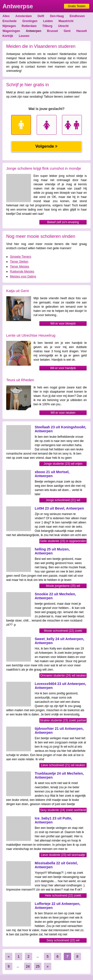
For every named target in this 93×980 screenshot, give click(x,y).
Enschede (10, 21)
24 (28, 966)
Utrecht (63, 26)
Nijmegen (9, 26)
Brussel (53, 31)
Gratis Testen (77, 6)
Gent (67, 31)
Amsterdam (24, 16)
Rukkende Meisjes (22, 272)
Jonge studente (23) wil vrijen (63, 464)
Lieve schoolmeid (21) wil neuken (63, 765)
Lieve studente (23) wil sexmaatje (63, 855)
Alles (6, 16)
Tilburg (47, 26)
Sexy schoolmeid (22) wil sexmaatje (63, 941)
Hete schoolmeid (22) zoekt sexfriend (63, 896)
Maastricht (66, 21)
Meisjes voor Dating (23, 276)
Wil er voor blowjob (63, 324)
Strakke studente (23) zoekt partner (63, 720)
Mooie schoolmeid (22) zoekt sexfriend (63, 631)
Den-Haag (57, 16)
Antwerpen (33, 31)
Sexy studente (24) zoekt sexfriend (63, 810)
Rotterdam (29, 26)
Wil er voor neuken (63, 413)
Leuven (24, 36)
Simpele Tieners (21, 257)
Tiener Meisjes (20, 267)
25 (38, 966)
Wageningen (11, 31)
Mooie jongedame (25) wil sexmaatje (63, 586)
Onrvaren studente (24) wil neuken (63, 676)
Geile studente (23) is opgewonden (63, 541)
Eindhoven (77, 16)
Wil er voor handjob (63, 368)
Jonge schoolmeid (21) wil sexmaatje (63, 501)
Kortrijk (8, 36)
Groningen (30, 21)
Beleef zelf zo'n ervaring (63, 222)
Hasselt (82, 31)
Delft (41, 16)
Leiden (48, 21)
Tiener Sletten (19, 262)
